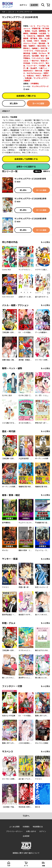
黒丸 (41, 38)
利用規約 (26, 827)
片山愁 (35, 31)
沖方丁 (38, 76)
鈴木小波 (39, 71)
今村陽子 (42, 66)
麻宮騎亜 (34, 33)
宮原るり (46, 76)
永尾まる (30, 76)
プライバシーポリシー (14, 831)
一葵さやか (35, 61)
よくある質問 (14, 827)
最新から (47, 171)
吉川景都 (35, 56)
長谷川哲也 (42, 46)
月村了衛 (44, 48)
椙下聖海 (34, 38)
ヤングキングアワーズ (24, 12)
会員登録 (34, 5)
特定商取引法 (38, 827)
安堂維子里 (36, 28)
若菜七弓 (44, 61)
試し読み (14, 103)
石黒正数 (28, 78)
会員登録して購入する (26, 96)
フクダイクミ (28, 51)
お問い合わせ (31, 831)
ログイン (23, 5)
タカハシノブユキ (30, 43)
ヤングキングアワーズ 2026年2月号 (30, 199)
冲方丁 (37, 41)
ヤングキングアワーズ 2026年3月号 (30, 219)
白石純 (30, 41)
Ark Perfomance (34, 73)
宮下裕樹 (46, 28)
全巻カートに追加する (26, 167)
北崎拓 (35, 53)
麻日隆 (44, 41)
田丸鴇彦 (42, 43)
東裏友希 (41, 36)
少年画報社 (35, 84)
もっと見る (45, 242)
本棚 (43, 866)
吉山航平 (34, 68)
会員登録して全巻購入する (26, 159)
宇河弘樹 (27, 63)
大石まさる (31, 36)
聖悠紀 (27, 31)
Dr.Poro (42, 53)
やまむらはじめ (41, 51)
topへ (26, 816)
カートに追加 (38, 103)
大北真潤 (42, 33)
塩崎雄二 (35, 48)
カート (26, 866)
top (4, 12)
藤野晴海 (42, 31)
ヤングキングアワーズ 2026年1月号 (30, 179)
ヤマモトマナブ (38, 63)
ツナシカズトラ (38, 58)
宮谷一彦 (44, 56)
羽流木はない (28, 71)
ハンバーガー (32, 66)
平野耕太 (27, 58)
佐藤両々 (32, 46)
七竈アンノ (43, 68)
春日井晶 (27, 53)
